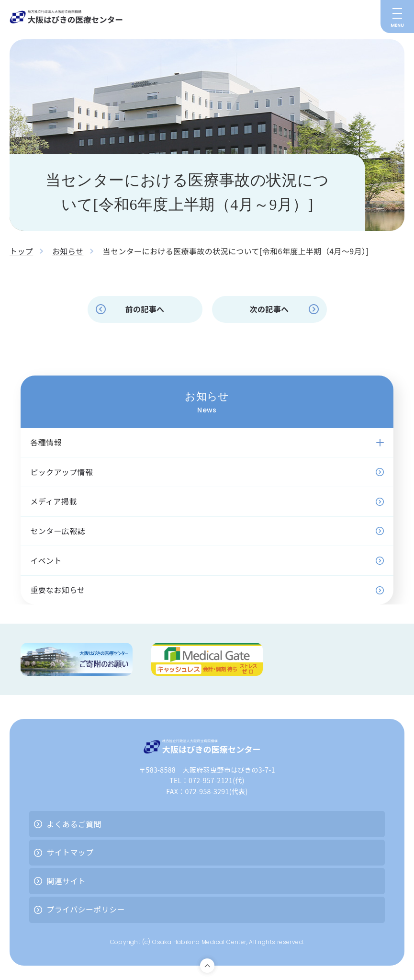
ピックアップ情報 (62, 472)
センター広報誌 (58, 531)
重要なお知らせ (57, 590)
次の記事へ (269, 309)
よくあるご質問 (74, 824)
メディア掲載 (53, 501)
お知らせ (68, 251)
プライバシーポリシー (86, 909)
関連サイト (66, 881)
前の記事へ (145, 309)
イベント (46, 560)
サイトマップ (70, 852)
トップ (21, 251)
